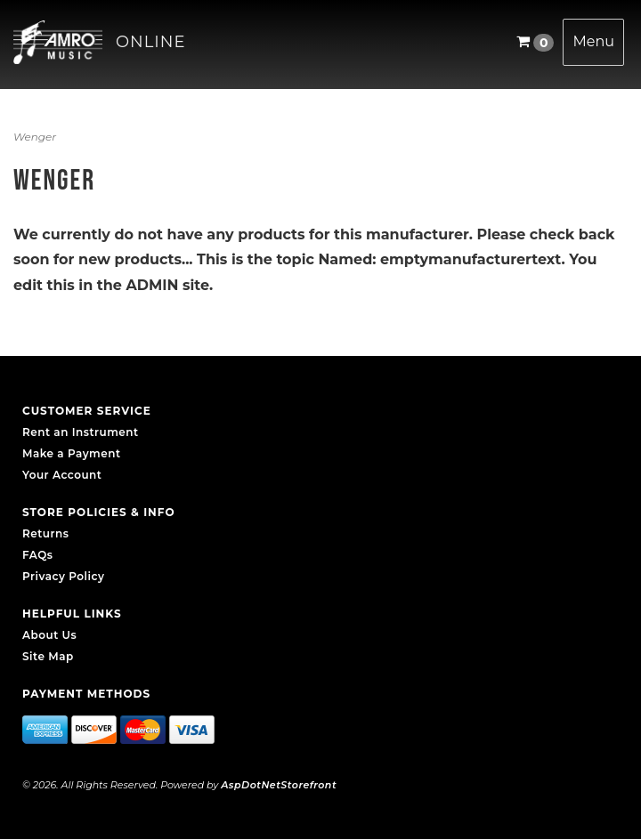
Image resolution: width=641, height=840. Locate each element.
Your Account (62, 475)
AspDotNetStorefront (279, 785)
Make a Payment (72, 453)
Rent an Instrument (81, 432)
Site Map (48, 656)
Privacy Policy (63, 576)
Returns (45, 533)
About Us (49, 635)
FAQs (37, 555)
